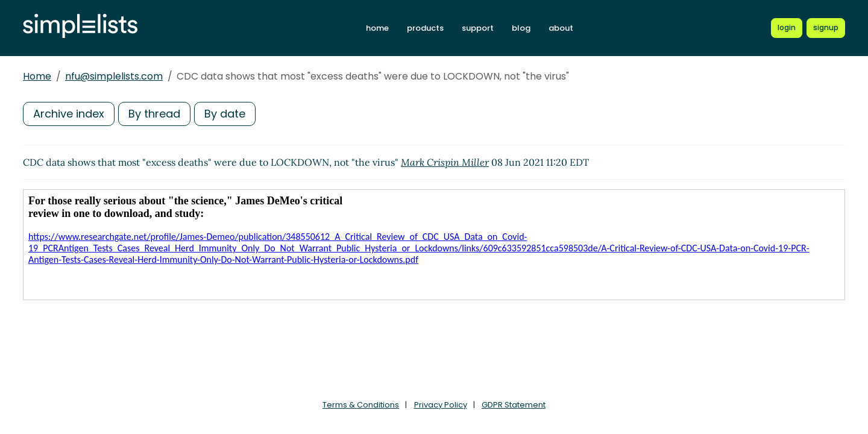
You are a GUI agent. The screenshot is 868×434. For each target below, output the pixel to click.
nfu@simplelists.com (114, 76)
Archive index (69, 114)
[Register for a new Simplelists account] (826, 28)
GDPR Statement (514, 405)
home (377, 28)
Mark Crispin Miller (445, 162)
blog (521, 28)
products (425, 28)
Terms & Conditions (361, 405)
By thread (154, 114)
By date (225, 114)
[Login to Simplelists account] (787, 28)
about (561, 28)
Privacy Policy (441, 405)
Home (37, 76)
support (478, 28)
